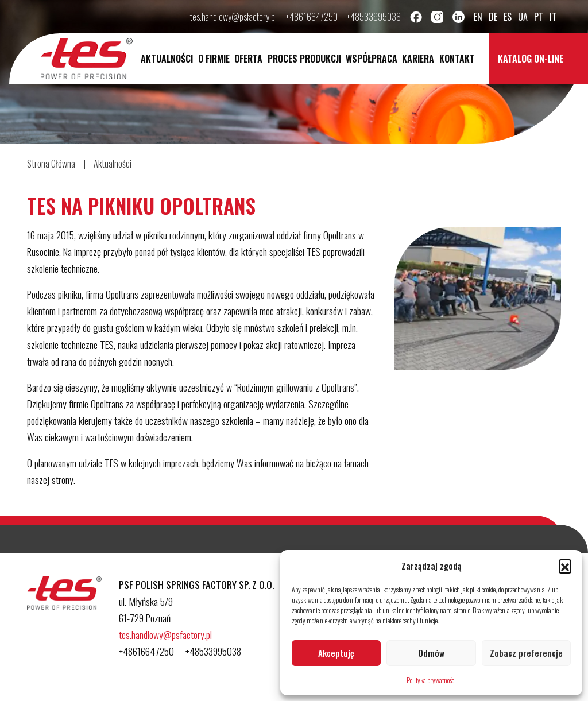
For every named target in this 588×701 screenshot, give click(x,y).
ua (523, 17)
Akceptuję (336, 653)
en (478, 17)
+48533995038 (374, 17)
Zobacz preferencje (526, 653)
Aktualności (167, 59)
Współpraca (372, 59)
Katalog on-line (531, 59)
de (493, 17)
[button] (565, 566)
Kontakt (457, 59)
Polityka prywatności (431, 680)
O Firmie (214, 59)
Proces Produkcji (304, 59)
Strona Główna (51, 164)
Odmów (431, 653)
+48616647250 (312, 17)
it (553, 17)
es (508, 17)
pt (539, 17)
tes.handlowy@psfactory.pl (233, 17)
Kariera (418, 59)
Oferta (248, 59)
